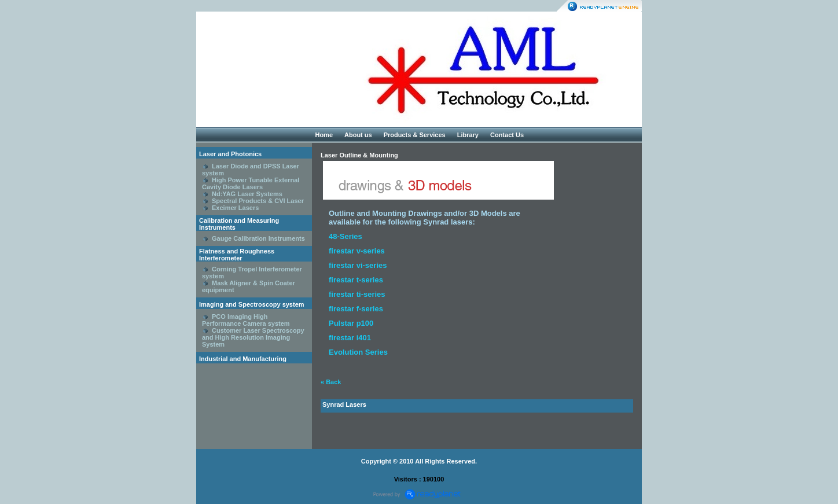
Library (468, 135)
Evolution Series (358, 352)
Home (324, 135)
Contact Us (507, 135)
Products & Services (415, 135)
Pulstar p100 (351, 323)
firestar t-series (356, 280)
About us (358, 135)
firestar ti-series (357, 294)
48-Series (346, 236)
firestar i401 (350, 338)
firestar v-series (357, 251)
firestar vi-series (358, 265)
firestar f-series (356, 309)
